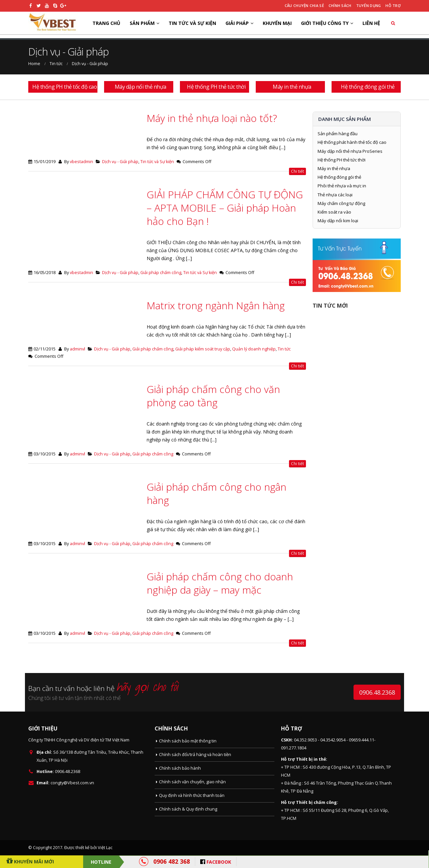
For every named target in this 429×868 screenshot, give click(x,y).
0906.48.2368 (377, 692)
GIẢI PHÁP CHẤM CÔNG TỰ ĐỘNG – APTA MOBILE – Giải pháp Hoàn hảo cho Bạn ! (225, 208)
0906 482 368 (172, 861)
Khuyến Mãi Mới (33, 862)
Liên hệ (371, 23)
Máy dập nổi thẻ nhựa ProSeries (350, 151)
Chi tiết (297, 171)
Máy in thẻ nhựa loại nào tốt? (212, 118)
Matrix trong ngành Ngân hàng (216, 305)
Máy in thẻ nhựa (334, 168)
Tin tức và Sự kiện (192, 23)
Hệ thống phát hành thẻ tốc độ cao (352, 142)
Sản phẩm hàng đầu (338, 134)
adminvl (77, 349)
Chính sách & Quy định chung (188, 809)
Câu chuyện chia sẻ (304, 5)
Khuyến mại (277, 23)
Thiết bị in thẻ (311, 759)
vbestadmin (81, 162)
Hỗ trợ (393, 5)
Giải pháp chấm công (161, 273)
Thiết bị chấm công (316, 802)
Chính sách (340, 5)
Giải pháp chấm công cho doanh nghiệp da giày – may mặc (220, 583)
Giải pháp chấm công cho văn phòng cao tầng (213, 396)
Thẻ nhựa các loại (335, 195)
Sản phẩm (142, 23)
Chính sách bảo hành (180, 768)
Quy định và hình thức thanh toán (192, 795)
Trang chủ (106, 23)
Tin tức (284, 349)
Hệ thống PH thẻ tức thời (342, 160)
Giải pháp (237, 23)
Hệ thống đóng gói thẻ (339, 177)
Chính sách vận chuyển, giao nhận (192, 782)
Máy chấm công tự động (341, 203)
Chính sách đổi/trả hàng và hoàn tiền (195, 755)
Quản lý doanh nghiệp (254, 349)
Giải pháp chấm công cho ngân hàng (216, 493)
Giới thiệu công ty (325, 23)
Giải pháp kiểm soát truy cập (203, 349)
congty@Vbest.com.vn (72, 783)
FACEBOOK (219, 862)
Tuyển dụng (369, 5)
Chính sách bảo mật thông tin (188, 741)
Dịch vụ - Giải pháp (120, 162)
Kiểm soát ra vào (334, 212)
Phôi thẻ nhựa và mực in (342, 186)
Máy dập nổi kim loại (338, 221)
